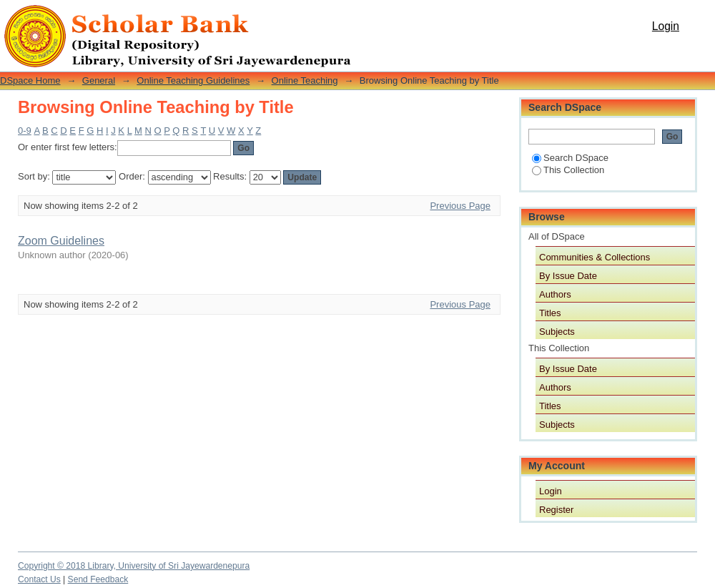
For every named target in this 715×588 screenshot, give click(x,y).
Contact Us (39, 579)
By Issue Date (568, 276)
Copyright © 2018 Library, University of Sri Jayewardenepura (134, 566)
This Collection (568, 170)
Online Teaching (305, 80)
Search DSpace (570, 158)
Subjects (557, 332)
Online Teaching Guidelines (193, 80)
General (99, 80)
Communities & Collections (595, 257)
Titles (550, 313)
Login (666, 26)
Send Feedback (98, 579)
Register (556, 510)
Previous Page (460, 206)
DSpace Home (30, 80)
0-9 (25, 131)
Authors (555, 294)
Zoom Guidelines (61, 241)
